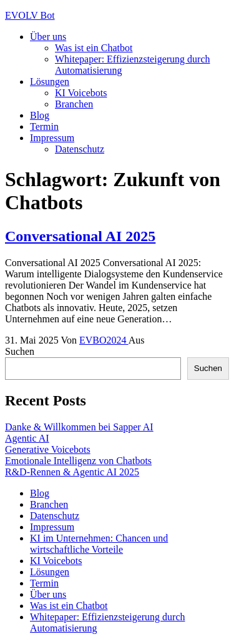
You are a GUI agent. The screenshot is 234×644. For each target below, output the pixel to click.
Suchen (20, 351)
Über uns (48, 37)
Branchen (74, 104)
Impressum (52, 138)
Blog (40, 115)
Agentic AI (27, 438)
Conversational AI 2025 (80, 236)
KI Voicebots (81, 93)
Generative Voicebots (48, 449)
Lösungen (50, 82)
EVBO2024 (104, 340)
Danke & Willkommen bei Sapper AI (79, 427)
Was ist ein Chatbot (94, 48)
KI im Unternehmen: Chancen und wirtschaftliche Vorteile (99, 544)
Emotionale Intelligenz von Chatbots (78, 461)
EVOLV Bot (30, 15)
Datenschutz (80, 149)
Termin (44, 126)
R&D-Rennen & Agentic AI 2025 (72, 472)
